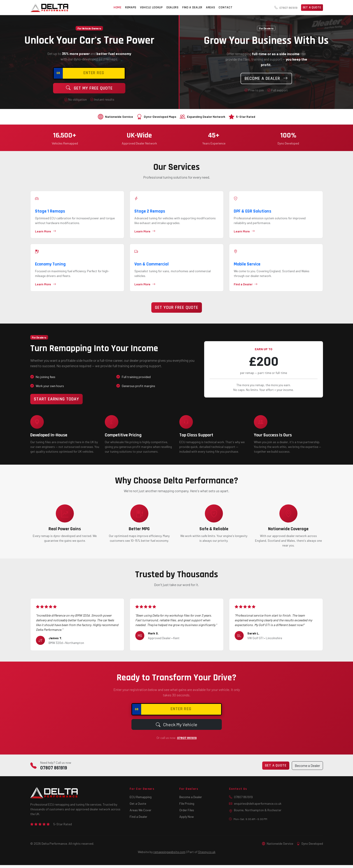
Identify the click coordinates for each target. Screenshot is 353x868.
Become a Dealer (266, 78)
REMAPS (131, 7)
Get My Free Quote (89, 88)
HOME (118, 7)
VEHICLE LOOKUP (151, 7)
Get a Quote (312, 7)
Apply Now (187, 820)
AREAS (211, 7)
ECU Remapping (141, 800)
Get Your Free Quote (177, 310)
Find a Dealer (138, 820)
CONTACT (226, 7)
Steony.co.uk (207, 855)
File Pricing (187, 806)
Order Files (187, 813)
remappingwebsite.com (169, 855)
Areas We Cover (140, 813)
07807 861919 (286, 8)
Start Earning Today (56, 402)
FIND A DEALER (192, 7)
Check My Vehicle (176, 727)
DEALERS (173, 7)
